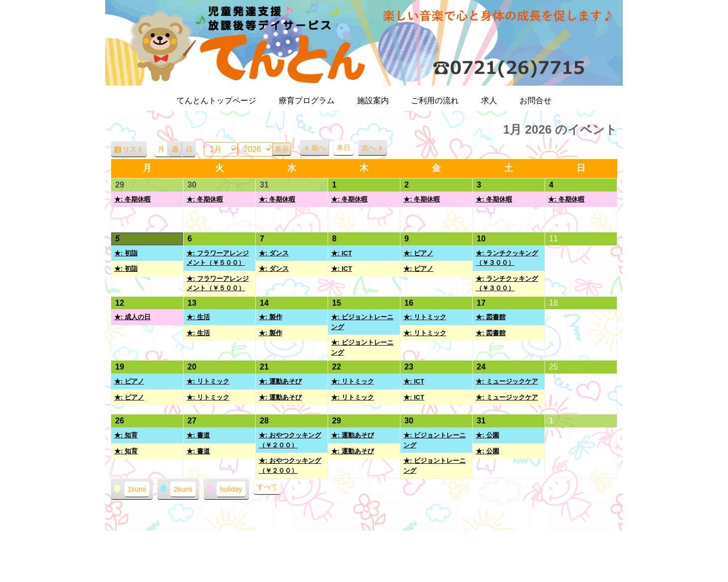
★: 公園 (487, 435)
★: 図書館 (491, 317)
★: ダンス (274, 253)
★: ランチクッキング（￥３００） (507, 258)
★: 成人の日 (132, 317)
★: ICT (342, 253)
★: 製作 (271, 317)
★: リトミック (425, 317)
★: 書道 (198, 435)
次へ (368, 148)
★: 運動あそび (280, 381)
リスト (135, 151)
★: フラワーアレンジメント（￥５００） (218, 258)
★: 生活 (198, 317)
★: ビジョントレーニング (362, 322)
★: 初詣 (126, 253)
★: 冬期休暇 (132, 199)
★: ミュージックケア (507, 381)
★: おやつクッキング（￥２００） (290, 440)
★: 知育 (126, 435)
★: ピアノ (418, 253)
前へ (319, 148)
